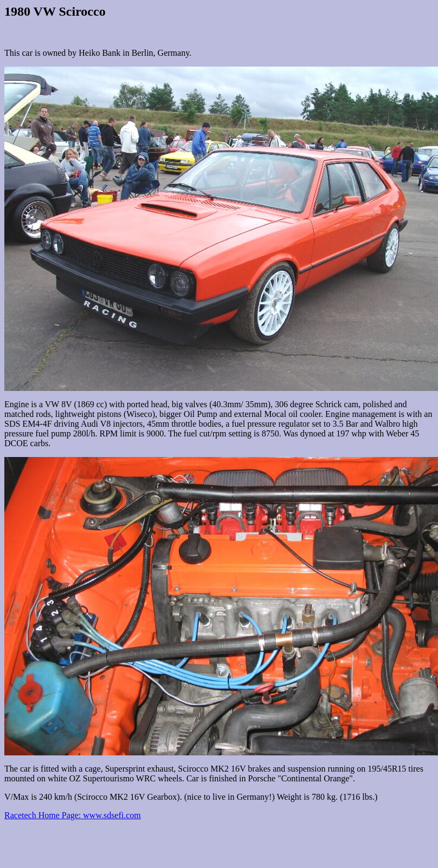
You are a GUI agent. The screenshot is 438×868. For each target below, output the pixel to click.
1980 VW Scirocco (55, 11)
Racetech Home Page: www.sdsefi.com (73, 815)
